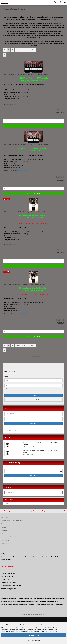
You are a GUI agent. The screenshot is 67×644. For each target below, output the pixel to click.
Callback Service (6, 567)
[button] (5, 77)
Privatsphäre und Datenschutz (10, 564)
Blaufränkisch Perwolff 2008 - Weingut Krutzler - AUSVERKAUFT (26, 311)
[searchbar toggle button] (55, 2)
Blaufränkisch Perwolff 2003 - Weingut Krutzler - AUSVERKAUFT (26, 239)
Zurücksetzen (34, 426)
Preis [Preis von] (6, 404)
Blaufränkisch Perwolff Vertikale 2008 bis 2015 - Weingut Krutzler (26, 101)
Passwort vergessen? (10, 457)
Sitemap (7, 530)
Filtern (34, 422)
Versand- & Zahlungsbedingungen (11, 551)
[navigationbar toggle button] (65, 2)
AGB (3, 561)
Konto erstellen (9, 455)
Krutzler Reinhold (10, 398)
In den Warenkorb (33, 153)
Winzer (7, 395)
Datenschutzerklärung (51, 631)
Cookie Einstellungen (7, 570)
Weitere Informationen (33, 640)
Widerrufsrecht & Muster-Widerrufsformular (13, 547)
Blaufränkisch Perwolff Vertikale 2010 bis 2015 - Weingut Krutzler (26, 171)
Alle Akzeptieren (34, 635)
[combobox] (20, 77)
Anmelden (33, 450)
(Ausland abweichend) (23, 130)
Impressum (5, 557)
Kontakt (4, 554)
